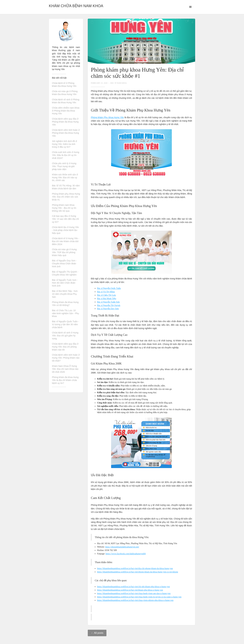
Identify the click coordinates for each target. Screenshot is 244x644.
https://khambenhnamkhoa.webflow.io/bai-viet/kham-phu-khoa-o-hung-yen (130, 590)
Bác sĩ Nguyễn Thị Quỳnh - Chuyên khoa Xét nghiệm (65, 273)
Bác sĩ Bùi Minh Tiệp (107, 299)
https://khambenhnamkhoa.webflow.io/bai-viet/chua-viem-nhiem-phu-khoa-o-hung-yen (135, 600)
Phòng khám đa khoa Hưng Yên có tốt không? (65, 304)
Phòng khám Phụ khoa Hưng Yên (107, 117)
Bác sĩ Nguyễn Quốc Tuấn (109, 288)
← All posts (97, 633)
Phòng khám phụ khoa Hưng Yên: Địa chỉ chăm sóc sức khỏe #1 (66, 197)
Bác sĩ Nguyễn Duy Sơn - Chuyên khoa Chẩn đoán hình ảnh (64, 264)
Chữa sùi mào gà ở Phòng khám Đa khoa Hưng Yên (65, 93)
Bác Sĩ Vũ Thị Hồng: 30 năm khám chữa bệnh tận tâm (66, 187)
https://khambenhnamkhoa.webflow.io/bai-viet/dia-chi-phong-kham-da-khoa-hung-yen (135, 568)
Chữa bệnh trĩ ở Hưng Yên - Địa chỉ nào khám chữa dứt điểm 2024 (66, 241)
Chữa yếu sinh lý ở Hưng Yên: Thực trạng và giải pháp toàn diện (64, 166)
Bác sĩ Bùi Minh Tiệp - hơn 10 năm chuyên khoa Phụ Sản (65, 294)
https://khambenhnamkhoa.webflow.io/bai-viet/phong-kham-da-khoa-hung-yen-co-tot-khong (138, 572)
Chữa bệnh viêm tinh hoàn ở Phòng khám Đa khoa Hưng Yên (66, 133)
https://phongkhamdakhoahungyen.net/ (122, 547)
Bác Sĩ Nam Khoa (119, 83)
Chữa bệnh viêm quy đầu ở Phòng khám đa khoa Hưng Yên (65, 122)
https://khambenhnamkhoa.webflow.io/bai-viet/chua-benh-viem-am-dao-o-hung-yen (134, 593)
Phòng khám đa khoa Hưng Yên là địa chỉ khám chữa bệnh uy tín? (65, 380)
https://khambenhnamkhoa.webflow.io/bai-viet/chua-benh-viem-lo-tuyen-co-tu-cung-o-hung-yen (139, 597)
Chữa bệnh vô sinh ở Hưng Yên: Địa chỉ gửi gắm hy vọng (65, 336)
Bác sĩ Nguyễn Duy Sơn (108, 309)
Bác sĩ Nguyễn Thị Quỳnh (109, 305)
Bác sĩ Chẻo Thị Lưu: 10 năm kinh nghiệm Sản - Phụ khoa (66, 313)
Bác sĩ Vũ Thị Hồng (106, 292)
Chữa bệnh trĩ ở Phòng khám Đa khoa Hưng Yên (64, 85)
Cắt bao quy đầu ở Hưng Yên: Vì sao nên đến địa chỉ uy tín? (65, 219)
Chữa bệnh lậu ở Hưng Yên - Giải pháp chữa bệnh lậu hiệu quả (65, 230)
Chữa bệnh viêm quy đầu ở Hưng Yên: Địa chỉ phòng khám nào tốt (65, 347)
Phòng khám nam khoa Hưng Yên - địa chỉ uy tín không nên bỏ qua (64, 208)
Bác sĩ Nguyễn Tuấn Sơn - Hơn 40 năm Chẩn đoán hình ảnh (65, 283)
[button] (190, 7)
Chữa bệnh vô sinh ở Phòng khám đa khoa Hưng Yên (66, 101)
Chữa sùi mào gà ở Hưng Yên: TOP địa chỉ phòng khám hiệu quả (64, 252)
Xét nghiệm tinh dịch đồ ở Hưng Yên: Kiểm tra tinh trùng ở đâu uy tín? (65, 144)
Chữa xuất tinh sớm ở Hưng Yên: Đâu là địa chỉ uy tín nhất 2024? (66, 155)
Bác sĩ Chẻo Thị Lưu (106, 295)
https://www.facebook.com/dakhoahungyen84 (126, 554)
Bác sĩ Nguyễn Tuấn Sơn (108, 302)
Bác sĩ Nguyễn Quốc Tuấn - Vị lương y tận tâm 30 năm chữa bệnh (65, 324)
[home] (76, 5)
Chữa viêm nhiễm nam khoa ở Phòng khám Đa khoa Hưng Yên (66, 111)
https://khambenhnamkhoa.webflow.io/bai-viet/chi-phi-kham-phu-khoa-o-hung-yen (133, 587)
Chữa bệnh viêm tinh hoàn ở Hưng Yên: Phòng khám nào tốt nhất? (66, 358)
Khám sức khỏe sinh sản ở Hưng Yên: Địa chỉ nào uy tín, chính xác (65, 177)
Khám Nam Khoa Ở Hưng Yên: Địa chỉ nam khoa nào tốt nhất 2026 (65, 369)
